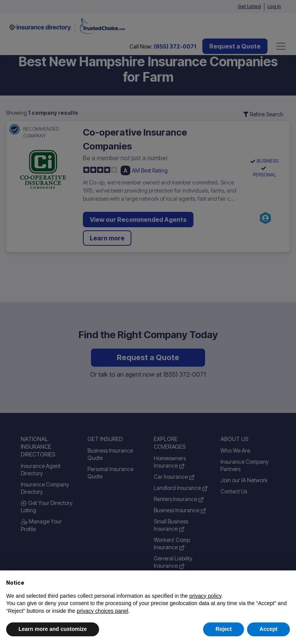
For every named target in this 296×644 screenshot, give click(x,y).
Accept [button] (268, 629)
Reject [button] (224, 629)
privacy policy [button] (205, 596)
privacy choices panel (103, 611)
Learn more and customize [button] (53, 629)
